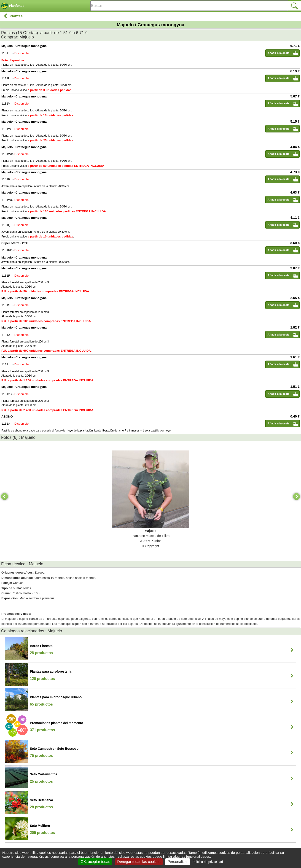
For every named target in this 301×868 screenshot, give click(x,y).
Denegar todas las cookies (139, 862)
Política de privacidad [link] (208, 862)
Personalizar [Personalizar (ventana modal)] (178, 862)
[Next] (296, 496)
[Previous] (5, 496)
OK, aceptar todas (95, 862)
